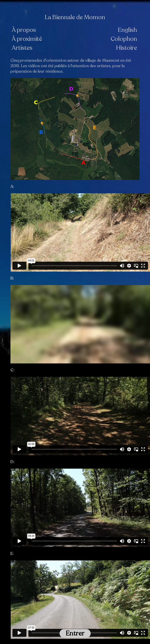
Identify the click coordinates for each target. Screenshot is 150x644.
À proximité (27, 39)
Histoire (127, 48)
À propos (24, 30)
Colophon (124, 39)
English (127, 30)
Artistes (22, 48)
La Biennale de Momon (75, 17)
